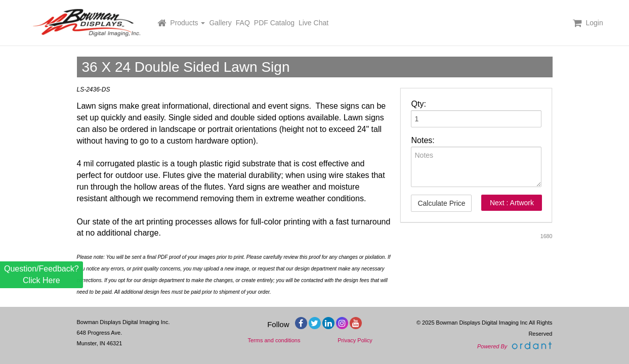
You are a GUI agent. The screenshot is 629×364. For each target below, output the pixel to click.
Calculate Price (441, 203)
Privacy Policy (355, 340)
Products (187, 23)
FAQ (243, 23)
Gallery (220, 23)
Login (594, 23)
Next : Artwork (512, 203)
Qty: (418, 104)
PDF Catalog (274, 23)
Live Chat (313, 23)
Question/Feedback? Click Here (41, 274)
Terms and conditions (274, 340)
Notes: (423, 140)
